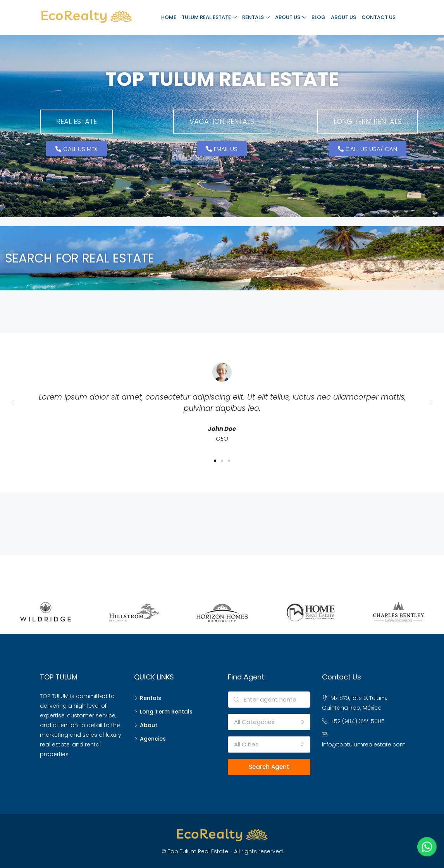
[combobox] (269, 722)
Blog (318, 17)
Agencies (153, 739)
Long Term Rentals (166, 712)
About (149, 725)
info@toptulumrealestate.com (364, 744)
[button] (77, 122)
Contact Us (379, 17)
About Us (288, 17)
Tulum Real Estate (206, 17)
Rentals (253, 17)
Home (169, 17)
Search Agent (269, 767)
